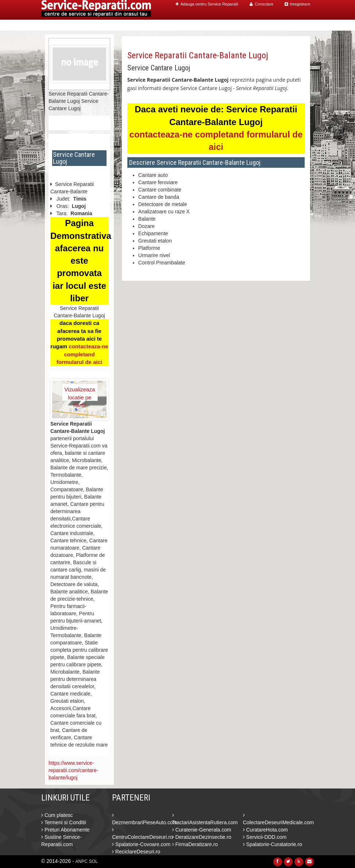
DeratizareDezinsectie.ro (202, 837)
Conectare (261, 4)
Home (166, 25)
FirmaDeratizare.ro (195, 844)
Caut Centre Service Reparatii (219, 25)
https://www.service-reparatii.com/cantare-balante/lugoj (73, 770)
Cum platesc (57, 815)
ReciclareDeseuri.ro (136, 852)
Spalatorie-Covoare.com (141, 844)
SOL (93, 861)
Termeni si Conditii (64, 822)
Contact (295, 25)
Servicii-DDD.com (265, 837)
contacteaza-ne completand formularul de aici (82, 354)
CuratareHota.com (265, 830)
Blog (272, 25)
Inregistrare (297, 4)
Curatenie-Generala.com (202, 830)
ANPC (82, 861)
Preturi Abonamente (65, 830)
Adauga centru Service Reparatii (207, 4)
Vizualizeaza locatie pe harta (80, 394)
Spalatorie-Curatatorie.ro (273, 844)
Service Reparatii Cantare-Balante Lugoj (198, 55)
